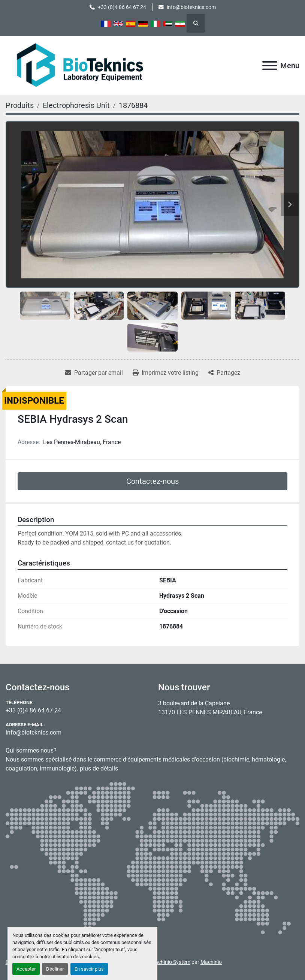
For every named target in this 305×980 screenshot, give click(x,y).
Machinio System (170, 962)
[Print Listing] (166, 373)
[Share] (224, 373)
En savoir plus (89, 969)
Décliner (55, 969)
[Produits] (20, 105)
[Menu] (270, 66)
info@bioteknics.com (191, 7)
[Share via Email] (94, 373)
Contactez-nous (152, 481)
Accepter (26, 969)
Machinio (211, 962)
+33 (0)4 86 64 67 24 (122, 7)
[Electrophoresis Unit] (76, 105)
